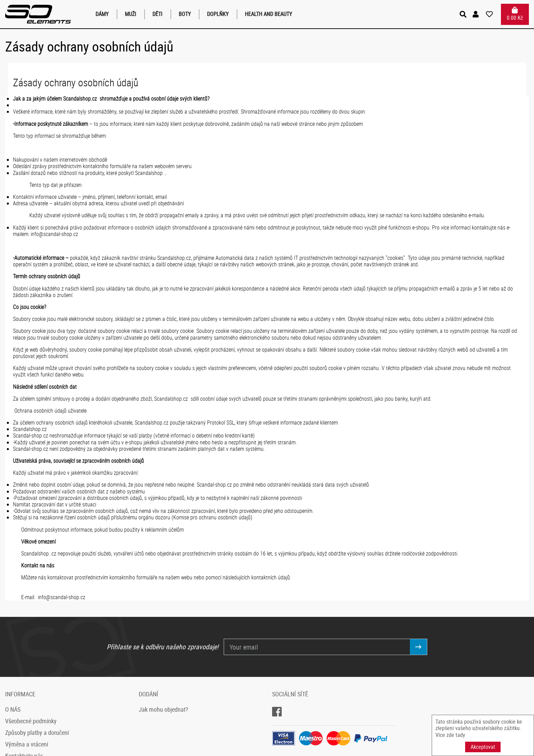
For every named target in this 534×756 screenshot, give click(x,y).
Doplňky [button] (218, 14)
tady (460, 735)
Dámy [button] (102, 14)
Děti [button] (157, 14)
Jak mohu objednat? (164, 709)
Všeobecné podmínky (31, 721)
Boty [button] (185, 14)
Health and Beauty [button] (268, 14)
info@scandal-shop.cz (54, 234)
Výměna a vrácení (27, 744)
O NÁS (13, 709)
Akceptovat (483, 747)
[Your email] (317, 647)
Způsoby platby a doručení (37, 732)
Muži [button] (130, 14)
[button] (477, 14)
